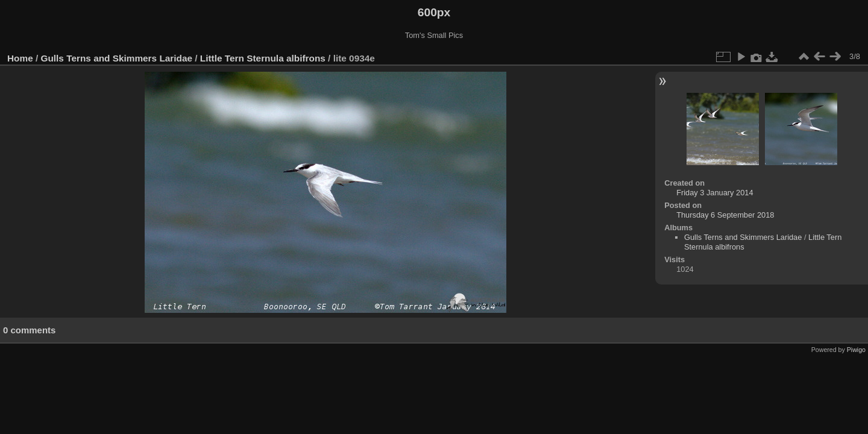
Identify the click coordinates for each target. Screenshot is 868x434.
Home (20, 58)
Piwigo (856, 350)
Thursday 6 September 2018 (725, 215)
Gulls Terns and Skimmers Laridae (117, 58)
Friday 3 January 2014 (715, 193)
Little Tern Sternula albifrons (263, 58)
